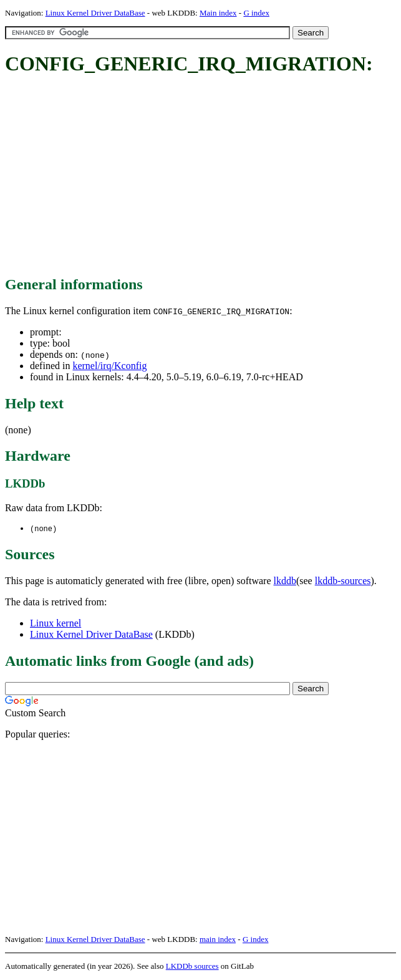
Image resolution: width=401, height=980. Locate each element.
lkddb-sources (343, 581)
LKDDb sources (192, 967)
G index (256, 13)
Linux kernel (56, 624)
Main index (218, 13)
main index (218, 940)
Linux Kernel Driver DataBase (95, 13)
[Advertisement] (203, 176)
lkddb (285, 581)
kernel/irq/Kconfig (109, 366)
